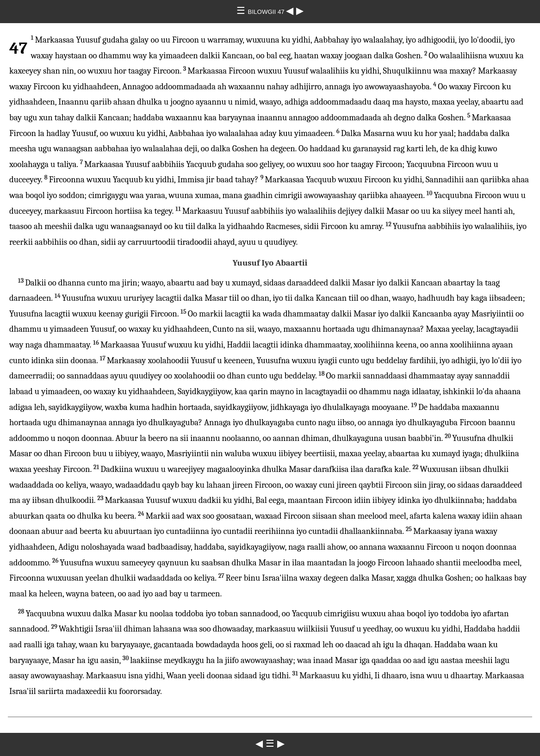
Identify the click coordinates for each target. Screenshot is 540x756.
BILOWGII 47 (267, 12)
